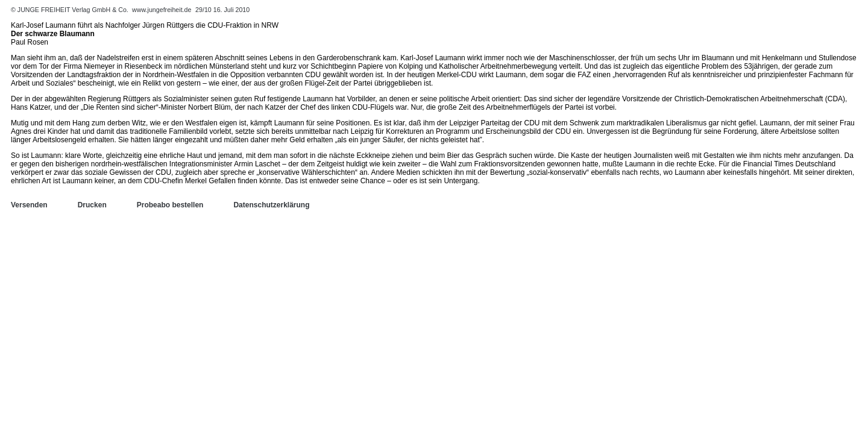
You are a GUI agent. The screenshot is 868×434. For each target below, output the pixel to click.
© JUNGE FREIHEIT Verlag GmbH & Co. (71, 10)
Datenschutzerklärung (271, 205)
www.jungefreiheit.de (162, 10)
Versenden (29, 205)
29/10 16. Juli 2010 (222, 10)
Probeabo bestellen (170, 205)
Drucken (92, 205)
